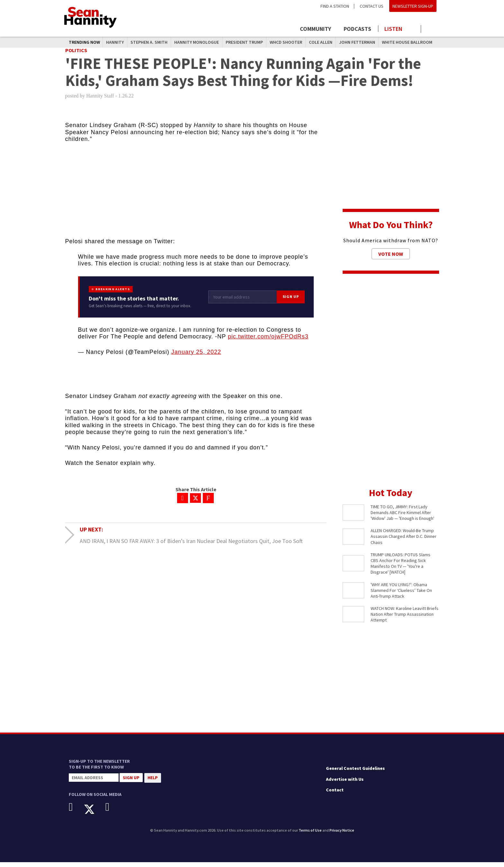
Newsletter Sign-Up (413, 6)
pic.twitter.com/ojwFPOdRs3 (268, 342)
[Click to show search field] (431, 29)
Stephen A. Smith (149, 42)
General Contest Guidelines (355, 773)
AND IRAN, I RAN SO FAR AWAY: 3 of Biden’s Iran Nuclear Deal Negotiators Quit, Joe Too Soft (191, 546)
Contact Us (372, 6)
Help (153, 783)
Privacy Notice (342, 835)
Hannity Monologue (197, 42)
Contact (335, 795)
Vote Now (391, 259)
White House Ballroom (407, 42)
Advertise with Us (345, 784)
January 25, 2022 (196, 357)
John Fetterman (357, 42)
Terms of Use (310, 835)
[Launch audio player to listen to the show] (400, 29)
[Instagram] (112, 812)
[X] (94, 814)
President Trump (244, 42)
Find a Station (335, 6)
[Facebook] (76, 812)
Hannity (115, 42)
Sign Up (291, 302)
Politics (76, 55)
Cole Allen (321, 42)
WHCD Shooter (286, 42)
